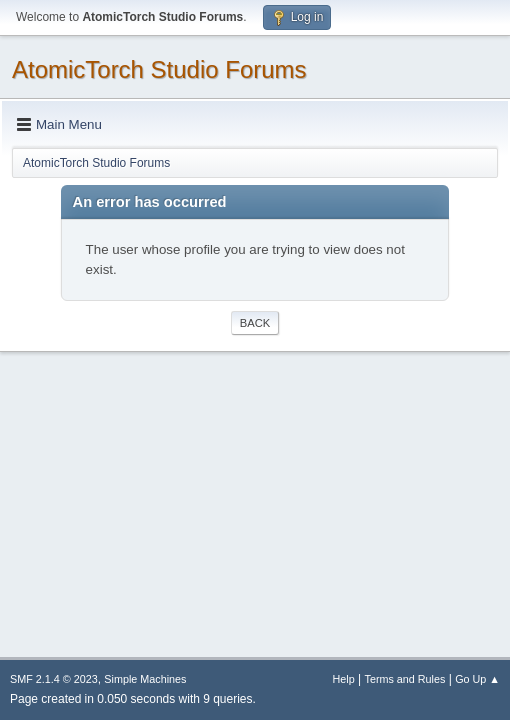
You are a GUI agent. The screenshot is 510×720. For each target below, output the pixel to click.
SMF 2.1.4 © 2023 (54, 679)
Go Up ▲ (477, 679)
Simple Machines (145, 679)
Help (344, 679)
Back (255, 323)
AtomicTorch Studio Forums (159, 69)
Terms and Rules (405, 679)
